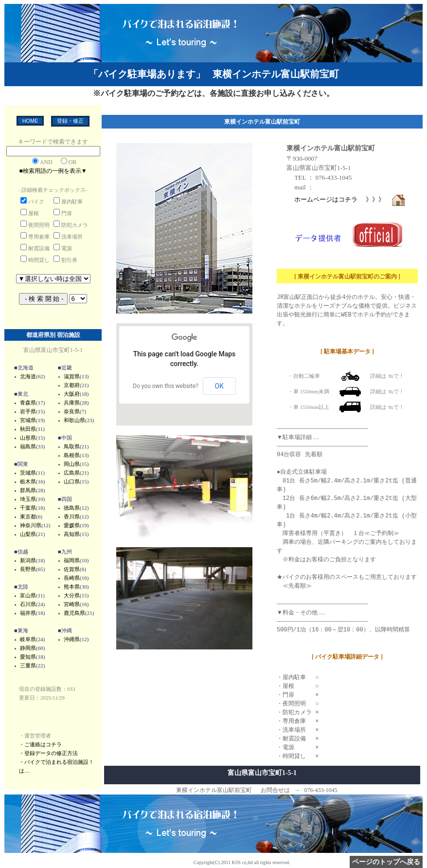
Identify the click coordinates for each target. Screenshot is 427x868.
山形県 (28, 438)
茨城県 (28, 473)
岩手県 (28, 411)
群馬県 (28, 490)
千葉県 (28, 508)
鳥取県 (72, 446)
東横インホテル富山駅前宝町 (331, 148)
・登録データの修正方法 (48, 753)
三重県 (28, 665)
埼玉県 (28, 499)
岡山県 (72, 464)
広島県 (72, 473)
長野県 (28, 569)
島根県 (72, 455)
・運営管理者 (35, 736)
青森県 (28, 403)
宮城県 (28, 420)
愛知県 (28, 657)
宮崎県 (72, 604)
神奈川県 (31, 525)
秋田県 (28, 429)
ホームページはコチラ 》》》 (350, 199)
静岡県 (28, 648)
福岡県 (72, 560)
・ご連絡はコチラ (40, 744)
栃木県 (28, 481)
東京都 (28, 517)
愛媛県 (72, 525)
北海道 (28, 376)
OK (219, 386)
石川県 (28, 604)
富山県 (28, 595)
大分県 (72, 595)
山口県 (72, 481)
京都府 (72, 385)
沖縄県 (72, 639)
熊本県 (72, 587)
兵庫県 (72, 403)
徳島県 (72, 508)
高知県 (72, 534)
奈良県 (72, 411)
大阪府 (72, 394)
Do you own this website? (166, 386)
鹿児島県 (74, 613)
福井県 (28, 613)
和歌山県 (74, 420)
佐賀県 (72, 569)
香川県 (72, 517)
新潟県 (28, 560)
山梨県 (28, 534)
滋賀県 (72, 376)
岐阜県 (28, 639)
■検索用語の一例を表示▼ (53, 171)
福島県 (28, 446)
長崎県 (72, 578)
